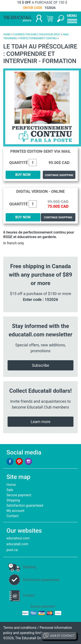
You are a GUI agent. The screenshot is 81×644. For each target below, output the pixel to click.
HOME (7, 34)
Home (11, 485)
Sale (10, 490)
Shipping (13, 500)
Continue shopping (59, 175)
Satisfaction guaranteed (25, 505)
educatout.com (18, 538)
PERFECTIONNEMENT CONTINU (38, 38)
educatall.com (17, 544)
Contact (13, 516)
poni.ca (12, 550)
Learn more (40, 422)
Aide (59, 636)
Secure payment (19, 495)
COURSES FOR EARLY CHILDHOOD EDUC (37, 34)
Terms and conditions (20, 628)
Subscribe (41, 365)
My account (15, 511)
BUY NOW (23, 175)
